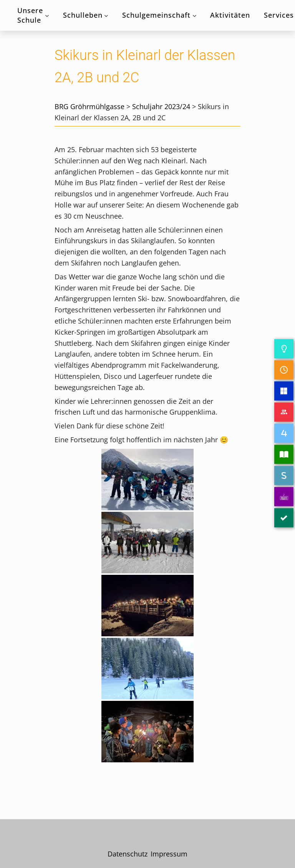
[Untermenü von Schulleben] (106, 16)
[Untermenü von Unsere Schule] (47, 16)
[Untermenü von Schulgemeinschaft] (195, 16)
